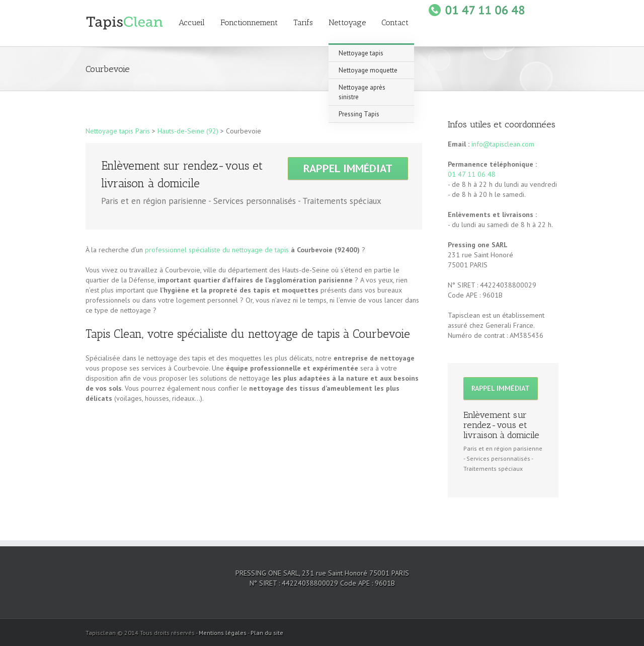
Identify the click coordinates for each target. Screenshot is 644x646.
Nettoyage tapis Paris (118, 131)
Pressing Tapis (359, 114)
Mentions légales (223, 633)
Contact (395, 22)
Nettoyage (347, 22)
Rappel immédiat (348, 168)
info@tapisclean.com (503, 144)
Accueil (192, 22)
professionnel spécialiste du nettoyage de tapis (217, 250)
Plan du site (267, 633)
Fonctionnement (249, 22)
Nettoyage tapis (361, 53)
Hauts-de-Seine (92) (188, 131)
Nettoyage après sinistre (362, 92)
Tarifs (303, 22)
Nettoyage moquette (368, 70)
